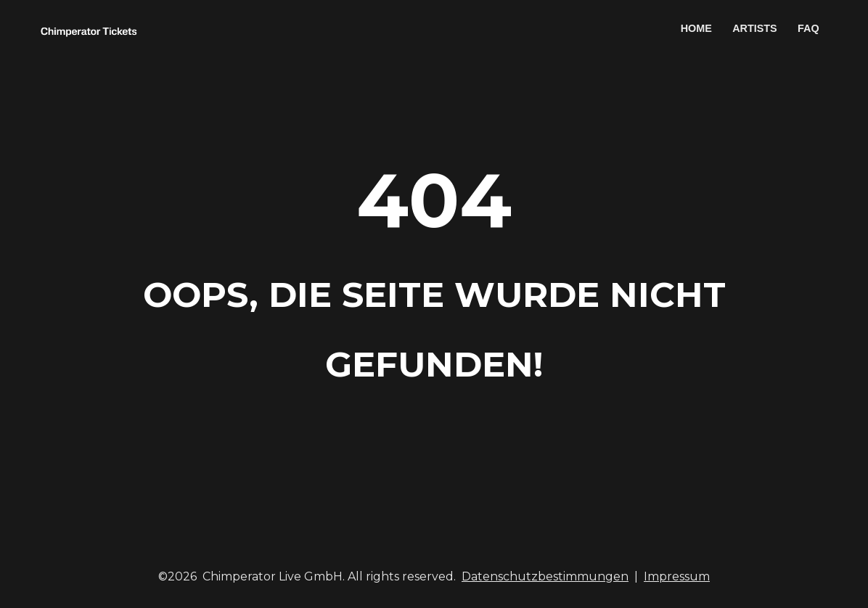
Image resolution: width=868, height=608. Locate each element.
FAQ (808, 28)
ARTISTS (755, 28)
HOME (696, 28)
